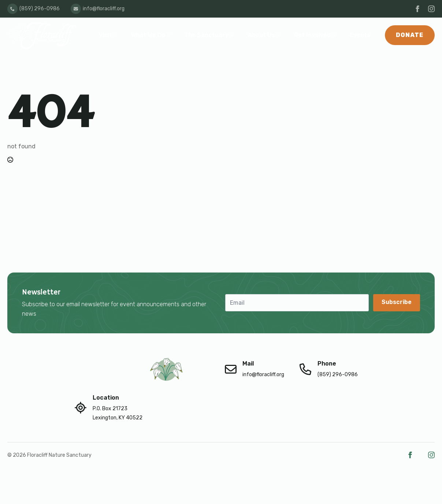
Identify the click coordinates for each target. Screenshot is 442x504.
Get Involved (312, 35)
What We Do (148, 35)
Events (360, 35)
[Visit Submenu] (117, 35)
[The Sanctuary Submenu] (234, 35)
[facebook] (417, 9)
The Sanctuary (206, 35)
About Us (261, 35)
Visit (105, 35)
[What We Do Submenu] (170, 35)
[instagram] (431, 9)
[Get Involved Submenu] (336, 35)
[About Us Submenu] (280, 35)
